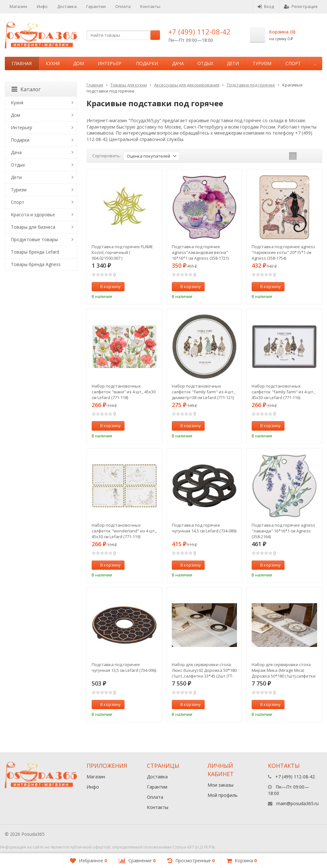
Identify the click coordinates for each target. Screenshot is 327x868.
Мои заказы (221, 785)
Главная (22, 63)
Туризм (262, 63)
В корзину (107, 286)
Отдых (205, 63)
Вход (266, 6)
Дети (233, 63)
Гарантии (96, 6)
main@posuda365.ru (297, 803)
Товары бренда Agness (36, 264)
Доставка (67, 6)
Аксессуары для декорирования (187, 85)
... (315, 63)
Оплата (123, 6)
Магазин (18, 6)
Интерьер (110, 63)
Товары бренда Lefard (35, 252)
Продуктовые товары (34, 239)
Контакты (150, 6)
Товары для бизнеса (33, 227)
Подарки (147, 63)
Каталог (26, 89)
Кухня (53, 63)
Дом (79, 63)
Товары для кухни (129, 85)
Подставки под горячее (251, 85)
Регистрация (301, 6)
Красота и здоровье (33, 215)
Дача (178, 63)
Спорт (293, 63)
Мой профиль (223, 795)
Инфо (42, 6)
